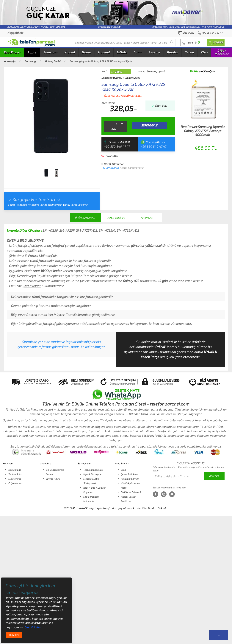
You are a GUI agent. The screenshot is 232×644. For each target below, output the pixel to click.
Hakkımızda (15, 470)
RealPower (12, 52)
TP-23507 (117, 72)
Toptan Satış (15, 474)
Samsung (50, 52)
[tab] (46, 173)
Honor (87, 52)
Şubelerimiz (15, 479)
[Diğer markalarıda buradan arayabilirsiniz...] (124, 42)
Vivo (204, 52)
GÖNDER (214, 476)
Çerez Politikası (129, 474)
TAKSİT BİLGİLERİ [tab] (116, 218)
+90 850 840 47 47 (117, 146)
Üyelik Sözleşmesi (93, 474)
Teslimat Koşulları (93, 470)
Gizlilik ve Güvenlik (131, 492)
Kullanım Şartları (130, 479)
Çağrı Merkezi (16, 483)
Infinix (122, 52)
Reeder (173, 52)
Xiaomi (70, 52)
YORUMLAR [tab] (147, 218)
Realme (154, 52)
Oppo (138, 52)
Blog (123, 470)
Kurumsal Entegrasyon (88, 508)
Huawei (104, 52)
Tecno (189, 52)
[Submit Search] (172, 42)
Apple (32, 52)
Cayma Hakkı (53, 479)
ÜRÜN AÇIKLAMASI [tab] (85, 218)
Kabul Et (14, 635)
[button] (191, 42)
